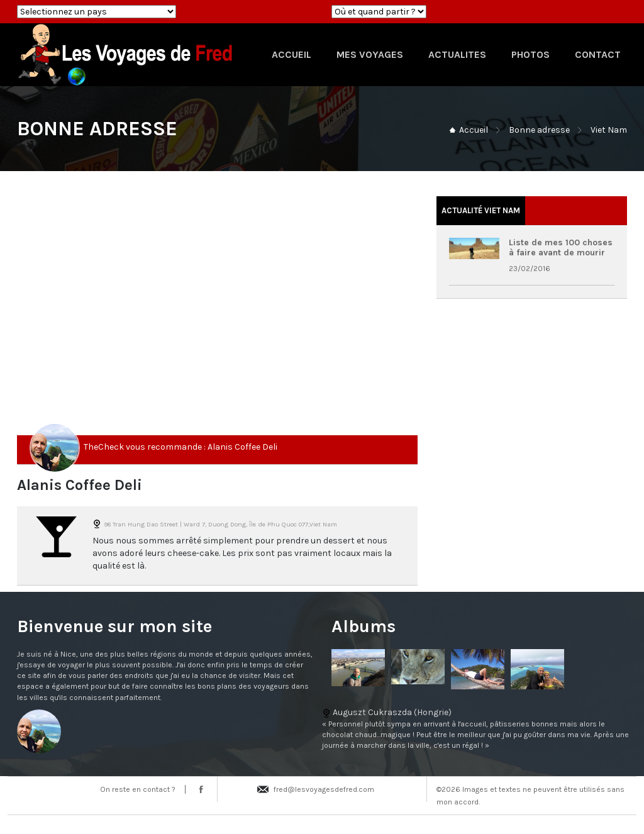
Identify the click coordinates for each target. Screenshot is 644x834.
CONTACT (598, 54)
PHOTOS (530, 54)
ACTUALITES (457, 54)
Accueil (474, 130)
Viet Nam (609, 130)
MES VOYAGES (370, 54)
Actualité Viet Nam (481, 210)
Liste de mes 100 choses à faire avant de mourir (561, 247)
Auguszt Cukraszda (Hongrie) (322, 729)
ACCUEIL (291, 54)
